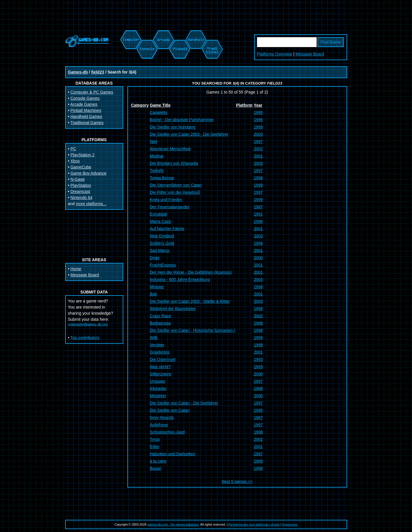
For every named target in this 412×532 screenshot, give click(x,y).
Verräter (157, 345)
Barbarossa (160, 323)
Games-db (78, 72)
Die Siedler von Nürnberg (173, 127)
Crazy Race (160, 316)
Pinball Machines (86, 110)
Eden (155, 447)
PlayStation (81, 185)
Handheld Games (86, 117)
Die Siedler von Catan (170, 410)
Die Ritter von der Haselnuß (175, 192)
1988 (258, 323)
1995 (258, 112)
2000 (258, 258)
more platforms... (91, 204)
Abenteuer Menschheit (170, 149)
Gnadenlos (160, 352)
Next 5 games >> (237, 481)
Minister (157, 287)
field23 (98, 72)
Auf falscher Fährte (167, 229)
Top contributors (85, 338)
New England (162, 236)
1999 (258, 127)
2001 (258, 156)
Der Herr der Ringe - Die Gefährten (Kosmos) (191, 272)
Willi (154, 338)
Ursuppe (157, 381)
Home (76, 269)
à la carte (158, 461)
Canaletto (158, 112)
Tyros (155, 439)
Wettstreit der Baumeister (173, 309)
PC (73, 149)
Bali (153, 294)
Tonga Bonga (162, 178)
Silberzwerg (160, 374)
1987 (258, 207)
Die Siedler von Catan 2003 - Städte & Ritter (190, 301)
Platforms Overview (275, 54)
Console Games (85, 98)
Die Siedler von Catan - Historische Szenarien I (192, 330)
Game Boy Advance (88, 173)
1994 (258, 243)
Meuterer (158, 396)
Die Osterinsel (163, 359)
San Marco (160, 250)
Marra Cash (160, 221)
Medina (156, 156)
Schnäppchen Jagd (167, 432)
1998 (258, 178)
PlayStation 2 (82, 155)
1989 (258, 461)
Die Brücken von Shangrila (174, 163)
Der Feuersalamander (170, 207)
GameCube (81, 167)
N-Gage (77, 179)
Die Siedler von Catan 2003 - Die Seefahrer (189, 134)
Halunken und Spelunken (172, 454)
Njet (153, 141)
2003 (258, 134)
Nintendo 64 (81, 198)
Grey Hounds (162, 418)
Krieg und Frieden (166, 200)
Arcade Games (84, 104)
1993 (258, 359)
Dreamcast (80, 191)
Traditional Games (87, 123)
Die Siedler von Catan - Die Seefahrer (184, 403)
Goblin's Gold (162, 243)
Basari (156, 468)
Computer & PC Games (92, 92)
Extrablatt (158, 214)
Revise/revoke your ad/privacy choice (254, 524)
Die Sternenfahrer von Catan (176, 185)
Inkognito (158, 388)
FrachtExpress (163, 265)
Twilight (157, 171)
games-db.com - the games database (173, 524)
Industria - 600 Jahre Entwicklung (180, 280)
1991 (258, 214)
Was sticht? (160, 367)
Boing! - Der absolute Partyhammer (182, 120)
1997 (258, 141)
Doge (155, 258)
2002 (258, 149)
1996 (258, 120)
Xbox (75, 161)
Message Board (310, 54)
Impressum (290, 524)
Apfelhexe (159, 425)
